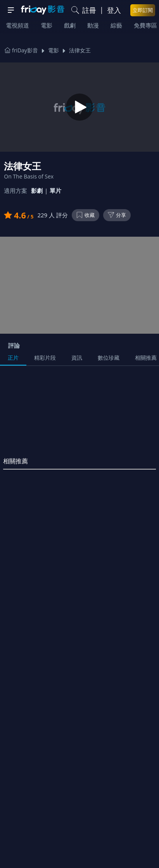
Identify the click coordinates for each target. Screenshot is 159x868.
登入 (114, 10)
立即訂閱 (143, 10)
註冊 (89, 10)
